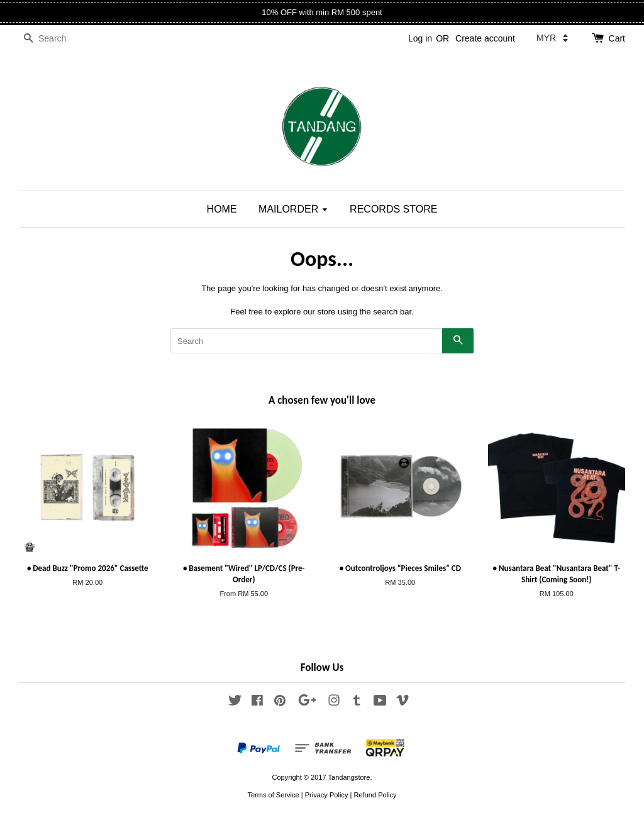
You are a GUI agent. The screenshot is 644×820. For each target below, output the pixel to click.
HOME (222, 209)
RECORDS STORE (393, 209)
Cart (617, 38)
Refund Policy (375, 795)
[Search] (57, 39)
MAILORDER (293, 209)
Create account (485, 38)
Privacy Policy (327, 795)
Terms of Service (273, 795)
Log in (420, 38)
